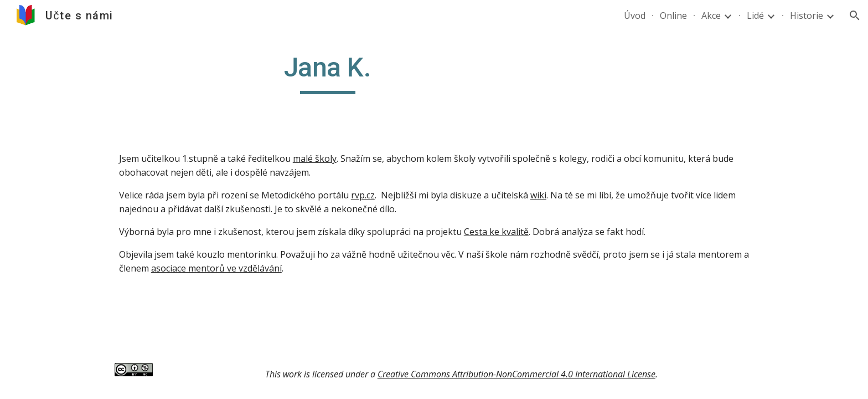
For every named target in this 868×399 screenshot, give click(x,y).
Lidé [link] (755, 16)
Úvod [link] (635, 16)
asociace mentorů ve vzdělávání (216, 268)
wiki (538, 195)
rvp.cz (363, 195)
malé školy (315, 158)
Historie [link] (807, 16)
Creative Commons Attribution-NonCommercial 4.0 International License (516, 374)
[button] (855, 16)
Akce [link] (711, 16)
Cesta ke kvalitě (496, 232)
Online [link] (673, 16)
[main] (328, 73)
